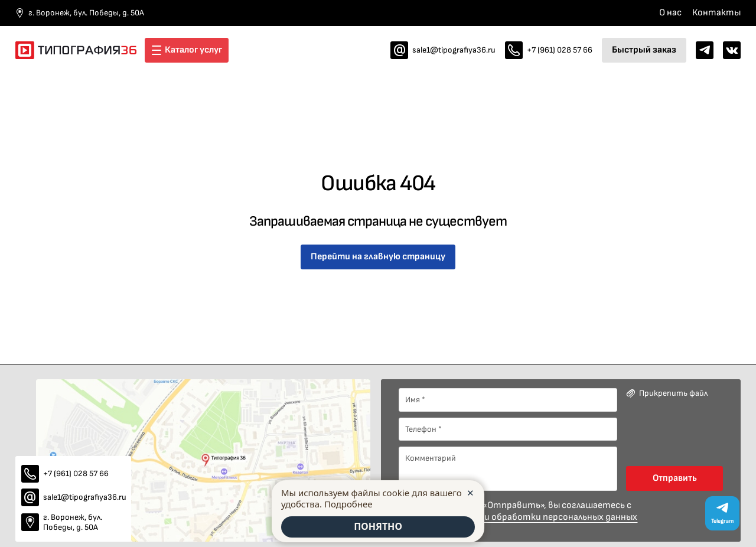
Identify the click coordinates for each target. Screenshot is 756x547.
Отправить (675, 478)
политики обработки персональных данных (542, 517)
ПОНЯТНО (378, 527)
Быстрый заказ (644, 50)
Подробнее (348, 503)
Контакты (716, 13)
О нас (670, 13)
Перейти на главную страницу (378, 257)
